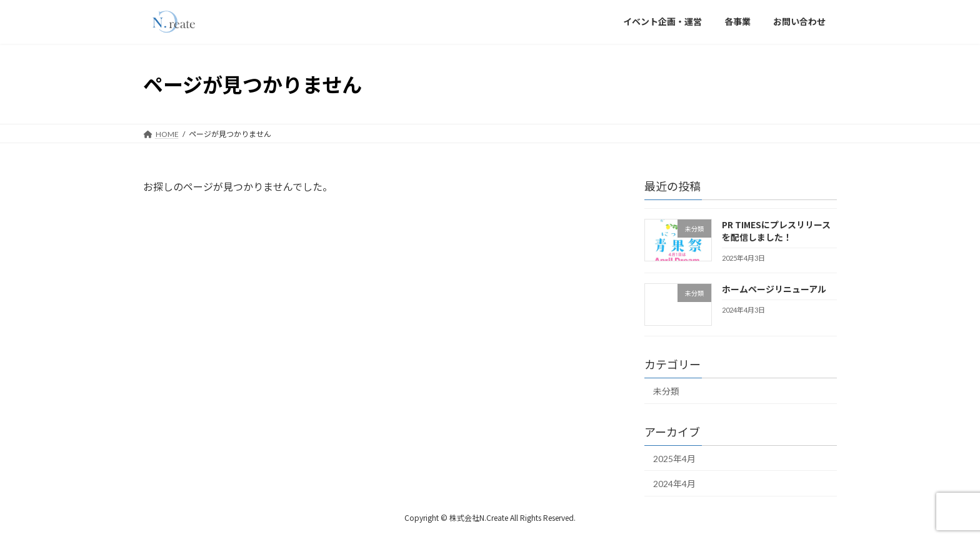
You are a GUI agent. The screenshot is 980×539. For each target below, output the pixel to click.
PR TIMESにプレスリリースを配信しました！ (776, 231)
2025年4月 (674, 459)
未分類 (666, 391)
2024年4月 (674, 484)
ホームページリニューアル (774, 289)
